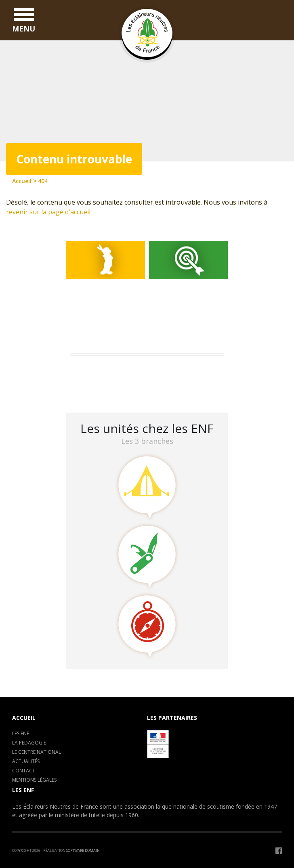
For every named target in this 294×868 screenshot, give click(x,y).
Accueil (24, 718)
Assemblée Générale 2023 (111, 370)
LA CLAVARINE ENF (101, 391)
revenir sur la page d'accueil (48, 212)
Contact (24, 771)
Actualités (26, 761)
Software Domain (83, 850)
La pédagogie (29, 743)
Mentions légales (34, 780)
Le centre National (37, 752)
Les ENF (21, 733)
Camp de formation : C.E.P (113, 380)
